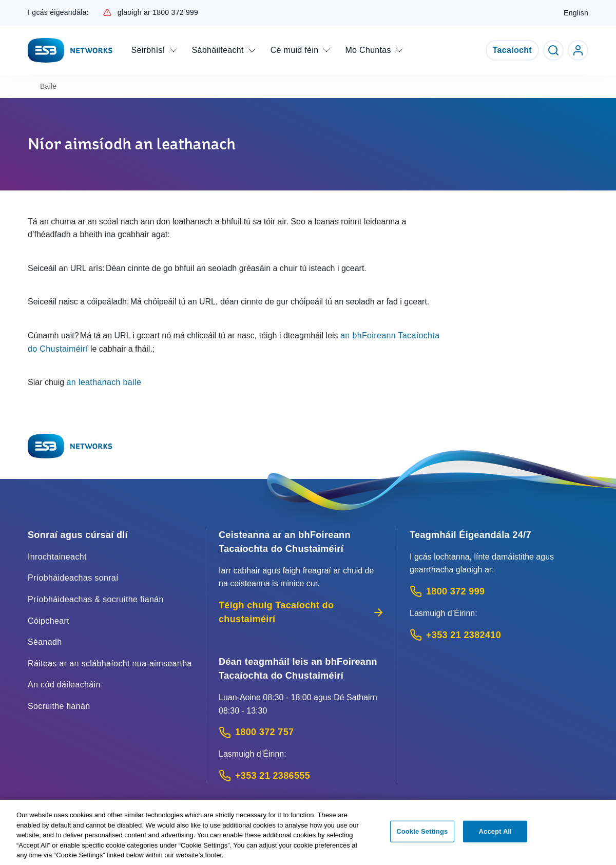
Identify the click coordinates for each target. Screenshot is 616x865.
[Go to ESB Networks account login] (578, 50)
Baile (49, 86)
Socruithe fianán (59, 706)
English (576, 13)
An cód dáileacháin (64, 685)
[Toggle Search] (553, 50)
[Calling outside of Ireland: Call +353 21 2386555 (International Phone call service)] (302, 776)
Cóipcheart (49, 621)
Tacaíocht (512, 50)
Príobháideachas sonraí (73, 578)
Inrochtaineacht (57, 557)
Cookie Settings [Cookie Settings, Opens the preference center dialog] (422, 835)
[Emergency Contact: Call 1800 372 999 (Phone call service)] (499, 592)
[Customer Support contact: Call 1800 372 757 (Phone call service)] (302, 732)
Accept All (495, 835)
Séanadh (45, 642)
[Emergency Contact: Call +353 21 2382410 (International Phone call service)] (499, 635)
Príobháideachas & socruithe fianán (96, 599)
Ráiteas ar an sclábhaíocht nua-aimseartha (110, 664)
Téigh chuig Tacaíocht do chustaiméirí (302, 612)
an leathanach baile (104, 382)
